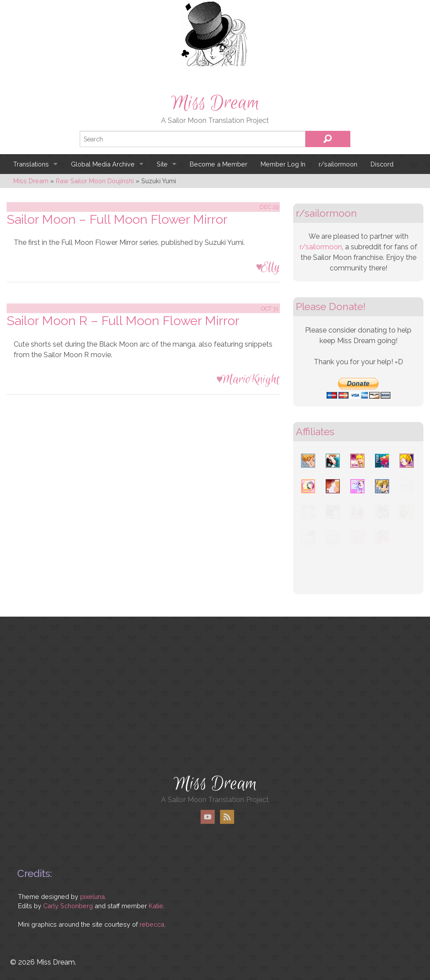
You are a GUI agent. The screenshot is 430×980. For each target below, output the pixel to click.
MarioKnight (251, 379)
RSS (227, 817)
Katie (156, 906)
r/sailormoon (338, 164)
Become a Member (219, 164)
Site (162, 164)
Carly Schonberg (68, 906)
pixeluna (92, 897)
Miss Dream (215, 103)
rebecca (152, 924)
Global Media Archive (103, 164)
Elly (270, 267)
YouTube (208, 817)
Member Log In (283, 164)
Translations (31, 164)
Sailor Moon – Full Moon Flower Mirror (117, 219)
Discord (382, 164)
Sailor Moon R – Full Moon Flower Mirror (123, 321)
